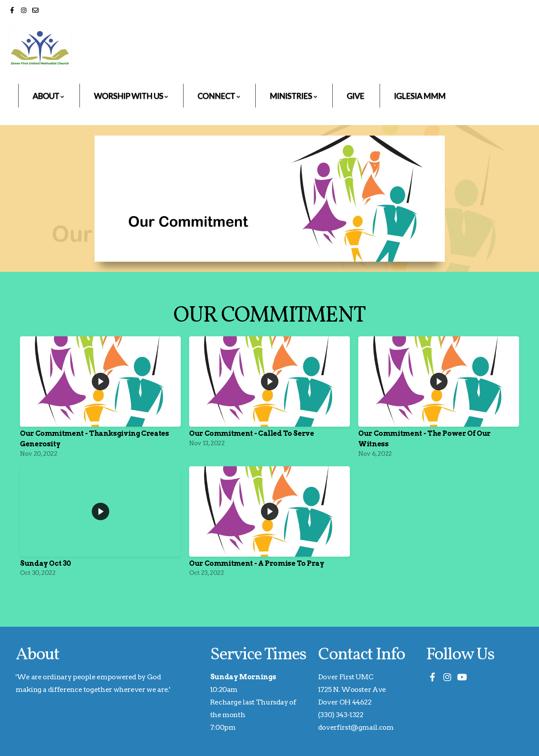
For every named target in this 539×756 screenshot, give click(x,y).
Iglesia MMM (420, 96)
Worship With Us (131, 96)
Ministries (293, 96)
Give (355, 96)
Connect (219, 96)
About (48, 96)
